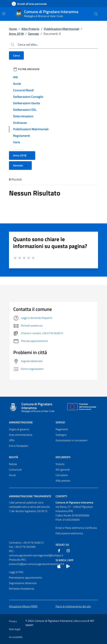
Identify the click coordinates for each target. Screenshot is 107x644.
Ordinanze (20, 123)
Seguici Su (62, 545)
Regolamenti (21, 136)
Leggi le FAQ (16, 572)
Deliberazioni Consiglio (28, 97)
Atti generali (63, 470)
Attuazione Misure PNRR (23, 606)
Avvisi (17, 84)
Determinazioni (23, 116)
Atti (15, 77)
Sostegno (61, 435)
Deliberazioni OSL (25, 110)
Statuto (60, 464)
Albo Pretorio (30, 29)
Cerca (16, 55)
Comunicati (15, 470)
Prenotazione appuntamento (25, 578)
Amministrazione (21, 422)
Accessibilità (16, 637)
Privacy (13, 621)
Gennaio (34, 34)
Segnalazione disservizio (23, 583)
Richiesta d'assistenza (22, 589)
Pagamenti (62, 429)
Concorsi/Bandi (23, 90)
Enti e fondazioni (19, 446)
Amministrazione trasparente (30, 496)
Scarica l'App (64, 560)
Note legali (15, 629)
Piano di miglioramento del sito (73, 606)
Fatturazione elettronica (69, 533)
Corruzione (62, 475)
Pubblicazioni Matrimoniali (62, 29)
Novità (14, 457)
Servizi (60, 422)
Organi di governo (19, 429)
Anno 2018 (16, 34)
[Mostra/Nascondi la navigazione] (4, 14)
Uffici (12, 440)
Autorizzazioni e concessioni (71, 440)
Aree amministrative (21, 435)
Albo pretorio (63, 481)
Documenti (63, 457)
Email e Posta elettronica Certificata (76, 528)
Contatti (61, 496)
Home (13, 29)
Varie (17, 142)
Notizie (13, 464)
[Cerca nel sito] (96, 14)
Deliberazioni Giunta (26, 103)
